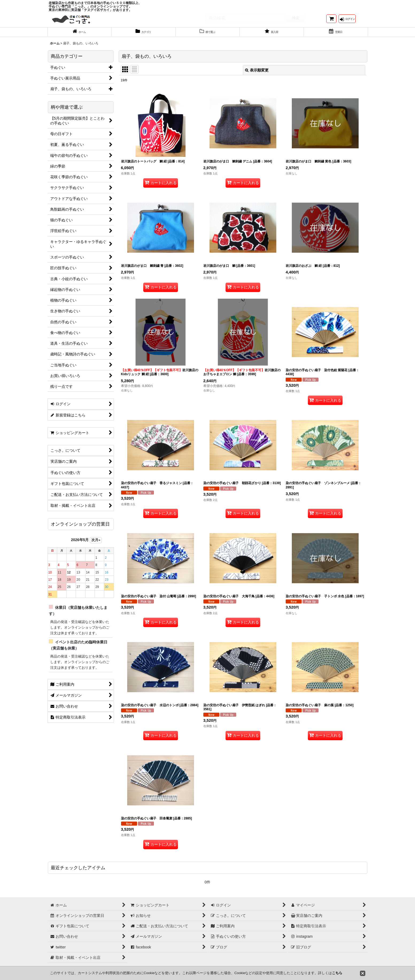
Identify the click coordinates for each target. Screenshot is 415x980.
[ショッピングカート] (331, 21)
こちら (337, 973)
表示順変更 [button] (257, 76)
